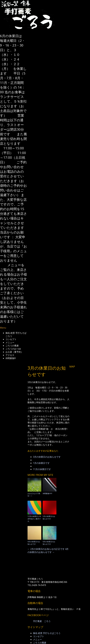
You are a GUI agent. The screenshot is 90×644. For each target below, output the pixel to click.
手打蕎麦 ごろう (42, 621)
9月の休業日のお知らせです (34, 543)
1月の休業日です (41, 463)
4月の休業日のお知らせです (48, 551)
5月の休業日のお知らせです (49, 518)
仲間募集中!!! (47, 493)
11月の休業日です (42, 469)
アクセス (10, 355)
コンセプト (11, 339)
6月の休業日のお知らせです (49, 543)
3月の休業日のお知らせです (47, 457)
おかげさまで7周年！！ (34, 495)
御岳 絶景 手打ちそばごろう (47, 633)
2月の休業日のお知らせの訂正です (46, 549)
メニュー (10, 342)
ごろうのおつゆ (13, 349)
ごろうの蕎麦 (12, 346)
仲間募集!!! (11, 358)
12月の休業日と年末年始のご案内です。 (34, 519)
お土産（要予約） (14, 352)
